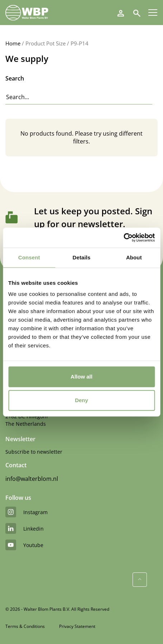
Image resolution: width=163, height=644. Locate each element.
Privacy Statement (77, 626)
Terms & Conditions (25, 626)
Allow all (81, 377)
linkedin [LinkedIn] (25, 528)
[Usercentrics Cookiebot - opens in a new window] (123, 238)
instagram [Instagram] (27, 512)
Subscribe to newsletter (34, 452)
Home (13, 43)
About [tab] (134, 257)
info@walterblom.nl (32, 479)
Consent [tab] (29, 257)
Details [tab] (82, 257)
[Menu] (153, 13)
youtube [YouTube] (24, 545)
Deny (81, 400)
